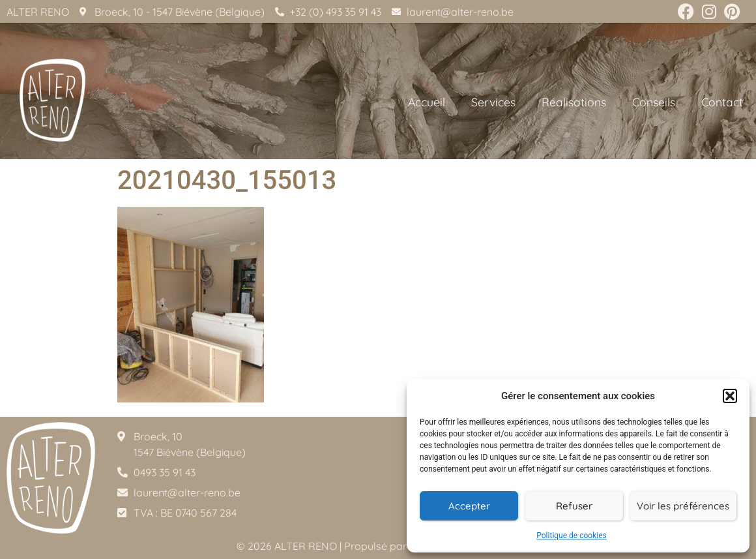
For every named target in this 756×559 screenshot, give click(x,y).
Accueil (427, 102)
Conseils (654, 102)
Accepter (469, 506)
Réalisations (574, 102)
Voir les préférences (683, 506)
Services (493, 102)
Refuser (574, 506)
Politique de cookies (571, 536)
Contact (722, 102)
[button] (730, 396)
